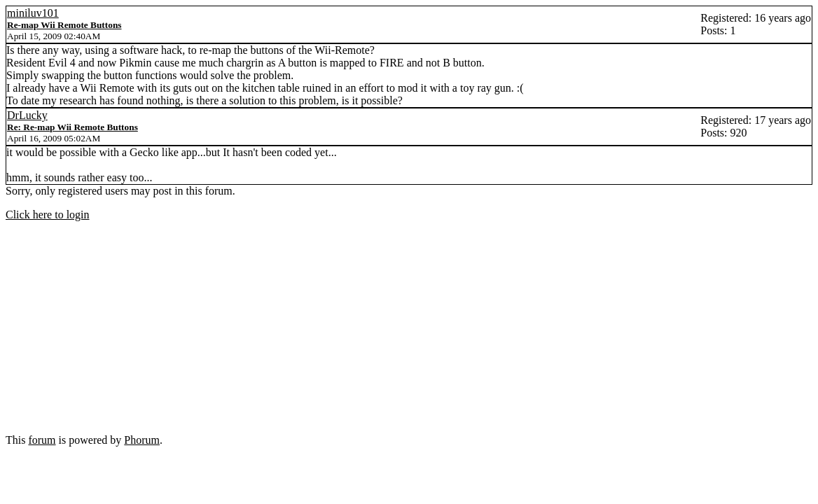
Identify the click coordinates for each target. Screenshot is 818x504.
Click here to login (48, 215)
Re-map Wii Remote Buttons (64, 25)
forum (42, 440)
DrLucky (27, 115)
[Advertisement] (409, 330)
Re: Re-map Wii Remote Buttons (72, 127)
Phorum (142, 440)
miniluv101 (33, 13)
